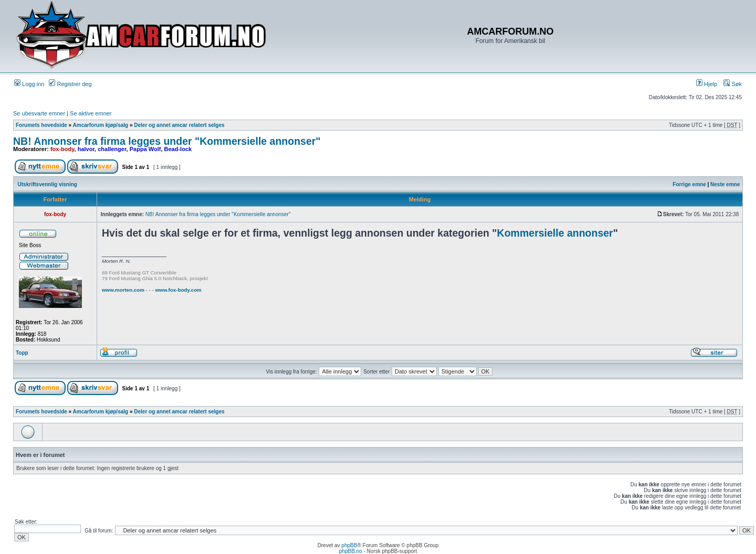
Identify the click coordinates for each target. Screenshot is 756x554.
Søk (733, 84)
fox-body (62, 149)
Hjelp (707, 84)
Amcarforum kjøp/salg (101, 125)
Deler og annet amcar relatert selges (179, 125)
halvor (86, 149)
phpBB (349, 545)
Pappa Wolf (145, 149)
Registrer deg (70, 84)
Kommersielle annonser (555, 233)
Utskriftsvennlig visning (48, 184)
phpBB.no (351, 551)
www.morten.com (123, 290)
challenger (112, 149)
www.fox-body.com (178, 290)
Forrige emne (689, 184)
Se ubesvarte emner (39, 113)
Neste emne (725, 184)
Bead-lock (178, 149)
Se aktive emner (91, 113)
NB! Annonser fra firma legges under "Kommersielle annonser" (167, 141)
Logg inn (29, 84)
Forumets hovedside (41, 125)
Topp (22, 353)
